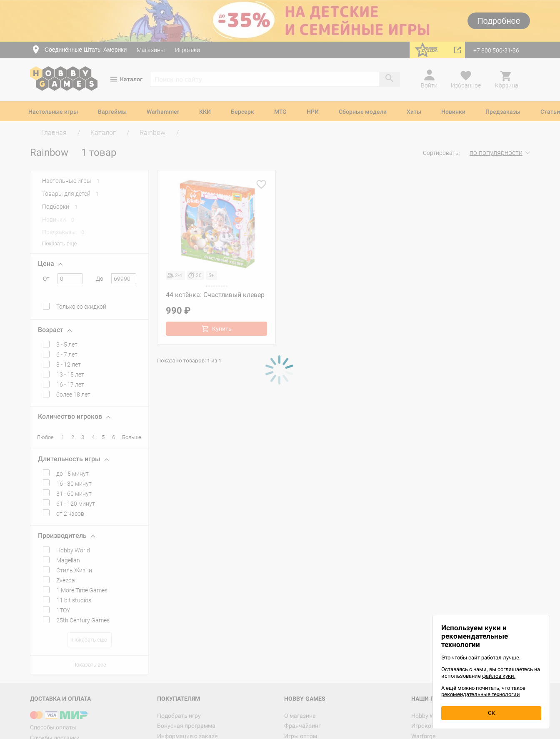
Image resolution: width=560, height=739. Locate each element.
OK (491, 713)
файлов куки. (499, 676)
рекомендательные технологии (481, 694)
